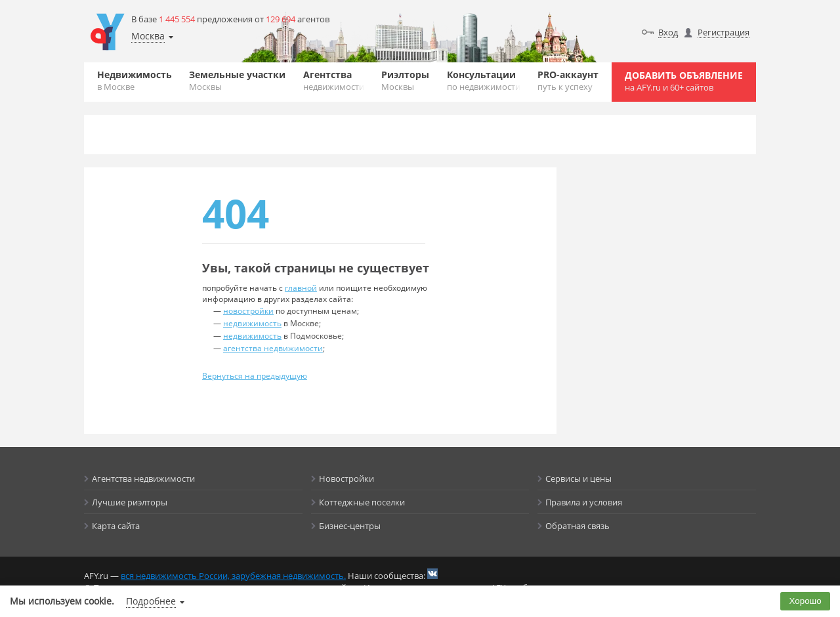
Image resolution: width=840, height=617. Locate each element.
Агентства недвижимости (143, 479)
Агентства (334, 80)
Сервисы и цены (578, 479)
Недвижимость (135, 80)
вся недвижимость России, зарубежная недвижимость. (233, 576)
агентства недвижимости (273, 348)
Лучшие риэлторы (130, 502)
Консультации (484, 80)
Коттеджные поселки (362, 502)
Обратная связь (577, 526)
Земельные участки (237, 80)
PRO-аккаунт (568, 80)
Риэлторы (405, 80)
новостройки (248, 311)
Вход (668, 32)
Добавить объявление (684, 81)
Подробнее (151, 601)
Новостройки (346, 479)
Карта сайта (116, 526)
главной (301, 288)
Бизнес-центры (350, 526)
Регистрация (724, 32)
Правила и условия (584, 502)
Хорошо (806, 601)
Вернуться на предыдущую (255, 376)
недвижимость (252, 323)
